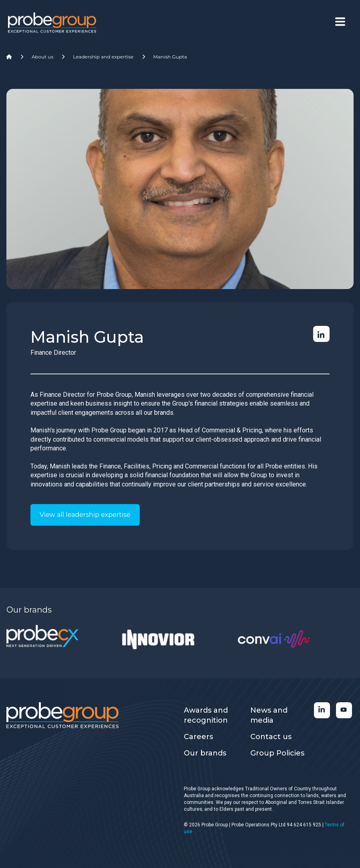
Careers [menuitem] (198, 737)
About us (42, 57)
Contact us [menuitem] (271, 737)
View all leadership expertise (85, 515)
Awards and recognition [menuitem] (206, 715)
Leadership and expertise (103, 57)
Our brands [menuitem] (205, 753)
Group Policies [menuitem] (277, 753)
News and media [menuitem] (269, 715)
